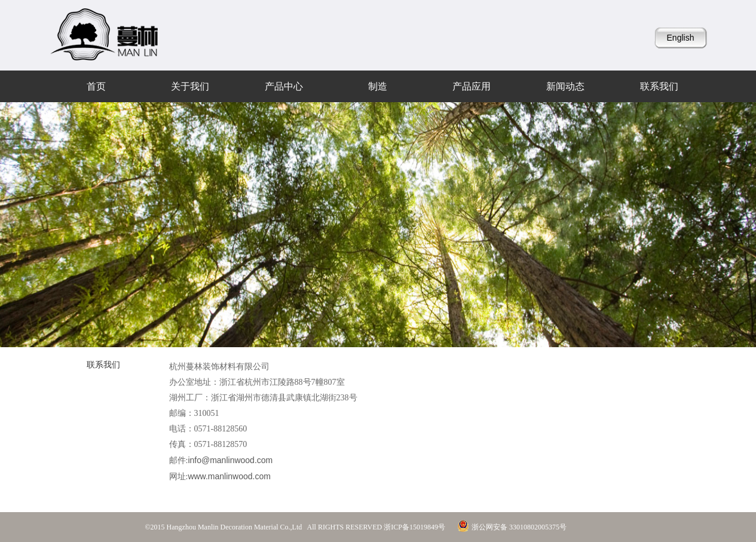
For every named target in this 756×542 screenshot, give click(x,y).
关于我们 (190, 86)
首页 (96, 86)
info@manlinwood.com (230, 460)
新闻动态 (565, 86)
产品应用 (472, 86)
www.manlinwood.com (229, 476)
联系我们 (659, 86)
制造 (378, 86)
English (681, 38)
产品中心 (284, 86)
